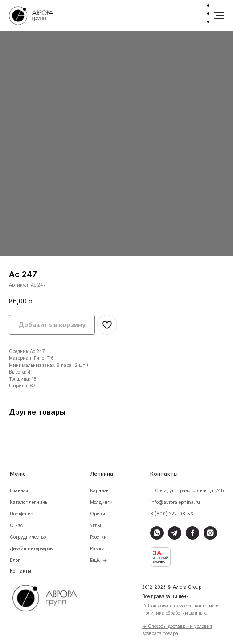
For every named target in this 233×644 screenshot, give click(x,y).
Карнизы (100, 490)
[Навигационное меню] (219, 16)
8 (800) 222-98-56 (172, 514)
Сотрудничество (28, 537)
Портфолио (21, 514)
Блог (15, 560)
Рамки (97, 548)
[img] (51, 597)
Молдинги (101, 502)
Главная (19, 490)
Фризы (98, 514)
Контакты (20, 571)
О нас (16, 525)
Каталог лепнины (29, 502)
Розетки (98, 537)
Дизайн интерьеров (31, 548)
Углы (96, 525)
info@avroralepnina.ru (175, 502)
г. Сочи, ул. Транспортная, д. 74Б (187, 490)
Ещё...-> (99, 560)
